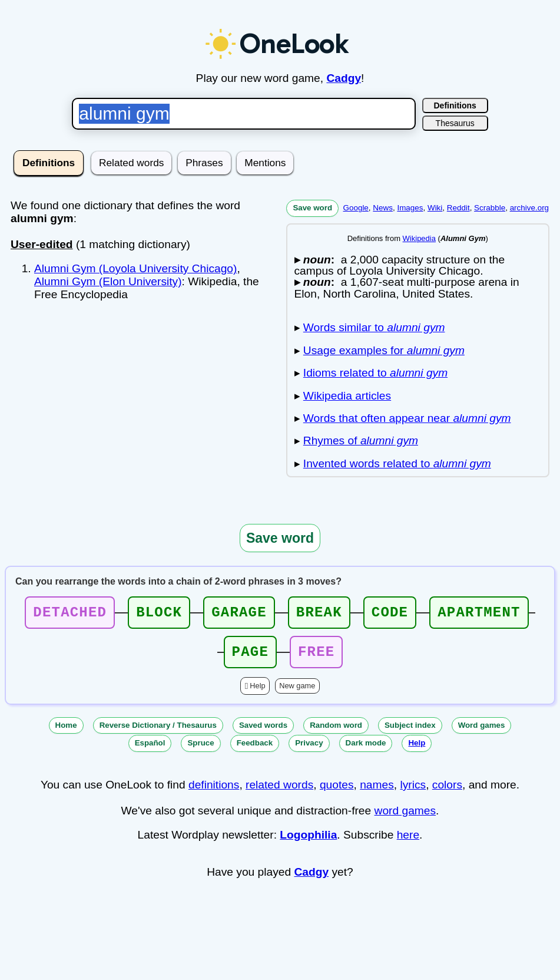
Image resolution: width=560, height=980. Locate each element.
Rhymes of (361, 440)
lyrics (413, 792)
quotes (337, 792)
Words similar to (374, 327)
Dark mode (366, 750)
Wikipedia (419, 238)
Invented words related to (397, 463)
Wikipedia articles (347, 396)
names (377, 792)
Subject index (410, 732)
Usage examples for (384, 350)
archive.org (529, 208)
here (408, 842)
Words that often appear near (407, 418)
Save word (312, 208)
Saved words (263, 732)
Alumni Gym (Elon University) (108, 281)
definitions (214, 792)
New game (297, 693)
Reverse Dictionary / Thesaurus (158, 732)
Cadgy (344, 78)
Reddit (458, 208)
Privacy (309, 750)
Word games (482, 732)
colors (447, 792)
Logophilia (308, 842)
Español (150, 750)
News (383, 208)
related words (279, 792)
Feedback (255, 750)
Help (257, 693)
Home (66, 732)
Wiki (435, 208)
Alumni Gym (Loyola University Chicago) (135, 268)
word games (405, 818)
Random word (336, 732)
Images (410, 208)
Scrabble (490, 208)
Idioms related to (375, 373)
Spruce (201, 750)
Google (356, 208)
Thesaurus (455, 123)
